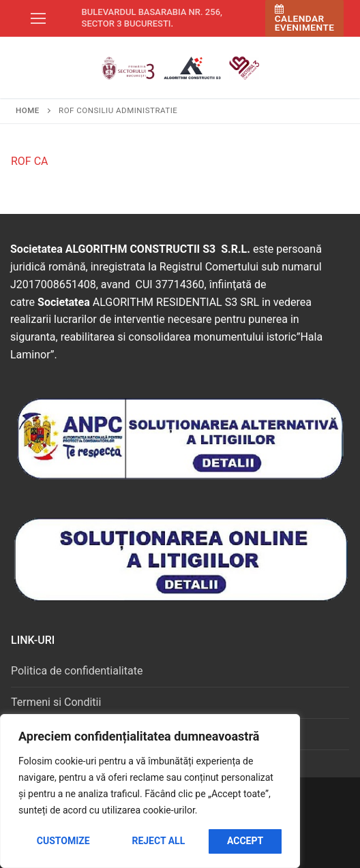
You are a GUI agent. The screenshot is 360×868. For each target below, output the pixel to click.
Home (28, 110)
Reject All (158, 841)
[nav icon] (38, 18)
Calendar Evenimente (305, 19)
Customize (63, 841)
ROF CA (30, 161)
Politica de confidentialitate (77, 671)
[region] (150, 791)
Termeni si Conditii (56, 702)
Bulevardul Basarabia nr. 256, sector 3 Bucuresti (152, 18)
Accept (245, 841)
